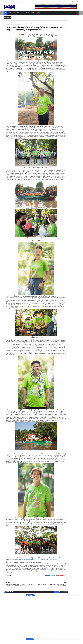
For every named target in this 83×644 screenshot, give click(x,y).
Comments (74, 213)
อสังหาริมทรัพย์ (59, 194)
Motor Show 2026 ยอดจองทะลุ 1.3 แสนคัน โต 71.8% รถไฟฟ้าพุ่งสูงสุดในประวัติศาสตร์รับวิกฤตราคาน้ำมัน (70, 139)
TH (33, 23)
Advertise (18, 1)
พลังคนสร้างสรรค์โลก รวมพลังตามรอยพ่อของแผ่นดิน (21, 23)
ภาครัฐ (38, 13)
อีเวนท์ (22, 13)
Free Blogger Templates (19, 642)
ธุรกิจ (10, 13)
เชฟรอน (10, 23)
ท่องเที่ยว (27, 13)
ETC (58, 219)
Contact (13, 1)
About (9, 1)
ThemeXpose (11, 642)
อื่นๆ (31, 23)
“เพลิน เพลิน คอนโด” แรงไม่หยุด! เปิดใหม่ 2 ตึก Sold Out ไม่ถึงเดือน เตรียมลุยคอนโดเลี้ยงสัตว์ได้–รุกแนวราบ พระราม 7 (70, 129)
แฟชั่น (57, 205)
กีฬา (57, 202)
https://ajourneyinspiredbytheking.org (39, 599)
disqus (46, 635)
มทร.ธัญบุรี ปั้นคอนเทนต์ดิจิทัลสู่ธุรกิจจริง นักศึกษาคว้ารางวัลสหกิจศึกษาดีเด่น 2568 (70, 133)
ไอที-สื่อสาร (16, 13)
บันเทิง (33, 13)
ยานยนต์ (58, 196)
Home (6, 1)
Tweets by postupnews (61, 122)
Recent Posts (62, 213)
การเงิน (57, 200)
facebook (51, 635)
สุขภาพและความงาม (60, 204)
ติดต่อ (57, 210)
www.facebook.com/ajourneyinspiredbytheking (17, 599)
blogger (41, 635)
